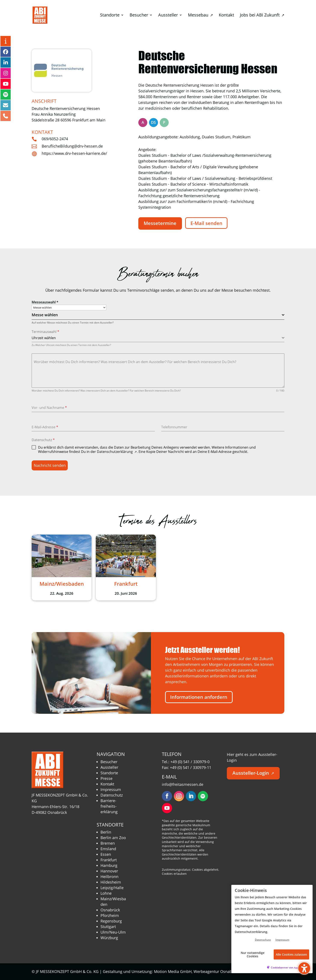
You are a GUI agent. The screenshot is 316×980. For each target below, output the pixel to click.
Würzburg (109, 938)
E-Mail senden (206, 223)
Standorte (109, 773)
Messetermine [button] (160, 223)
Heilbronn (109, 877)
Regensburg (111, 921)
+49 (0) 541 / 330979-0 (190, 762)
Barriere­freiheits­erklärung (109, 806)
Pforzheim (110, 915)
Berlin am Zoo (113, 838)
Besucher (109, 762)
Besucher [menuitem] (139, 16)
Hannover (109, 871)
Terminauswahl (45, 332)
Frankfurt (109, 860)
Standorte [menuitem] (110, 16)
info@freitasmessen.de (183, 784)
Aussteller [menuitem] (168, 16)
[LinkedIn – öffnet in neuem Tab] (6, 62)
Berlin (106, 832)
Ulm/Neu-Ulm (113, 932)
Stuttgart (108, 927)
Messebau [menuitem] (200, 16)
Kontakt (107, 784)
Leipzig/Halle (112, 888)
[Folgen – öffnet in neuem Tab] (167, 796)
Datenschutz (43, 440)
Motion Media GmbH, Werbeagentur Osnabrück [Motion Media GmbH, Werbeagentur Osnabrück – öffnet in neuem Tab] (199, 971)
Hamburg (109, 865)
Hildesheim (111, 882)
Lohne (106, 893)
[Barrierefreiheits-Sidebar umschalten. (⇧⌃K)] (304, 968)
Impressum (111, 789)
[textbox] (157, 315)
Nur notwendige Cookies (253, 954)
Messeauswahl (45, 302)
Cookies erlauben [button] (174, 874)
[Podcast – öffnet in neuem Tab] (6, 95)
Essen (106, 854)
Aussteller (109, 767)
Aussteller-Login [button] (253, 773)
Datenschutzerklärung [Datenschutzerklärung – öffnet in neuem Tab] (117, 452)
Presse (106, 778)
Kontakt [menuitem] (226, 16)
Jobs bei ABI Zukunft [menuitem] (262, 16)
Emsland (108, 849)
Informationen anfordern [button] (199, 697)
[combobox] (158, 315)
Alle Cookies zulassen (291, 954)
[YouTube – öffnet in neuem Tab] (6, 84)
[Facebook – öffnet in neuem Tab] (6, 52)
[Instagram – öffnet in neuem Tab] (6, 73)
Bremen (108, 843)
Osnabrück (110, 910)
